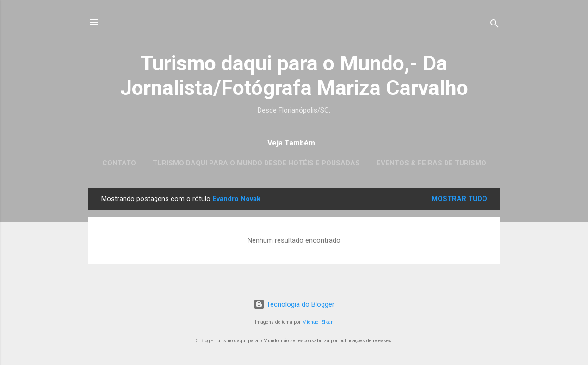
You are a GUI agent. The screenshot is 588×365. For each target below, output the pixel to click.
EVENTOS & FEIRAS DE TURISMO (431, 163)
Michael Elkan (318, 322)
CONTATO (119, 163)
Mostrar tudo (459, 199)
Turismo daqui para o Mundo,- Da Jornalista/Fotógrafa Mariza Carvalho (294, 76)
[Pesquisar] (495, 25)
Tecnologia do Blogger (294, 304)
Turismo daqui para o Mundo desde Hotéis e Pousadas (256, 163)
